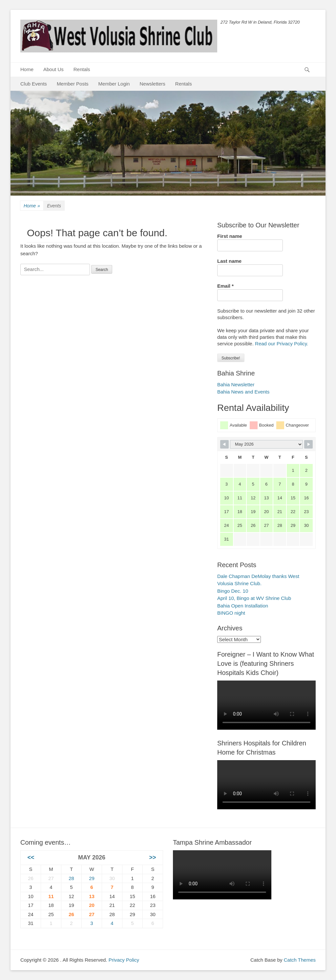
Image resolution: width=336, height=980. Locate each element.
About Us (53, 69)
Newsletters (152, 84)
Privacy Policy (124, 960)
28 (71, 878)
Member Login (114, 84)
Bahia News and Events (243, 392)
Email (225, 286)
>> (152, 857)
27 (92, 914)
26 (71, 914)
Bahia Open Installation (243, 606)
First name (230, 236)
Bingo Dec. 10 (233, 591)
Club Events (34, 84)
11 (51, 896)
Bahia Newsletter (236, 384)
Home (27, 69)
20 (92, 905)
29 (92, 878)
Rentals (82, 69)
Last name (229, 261)
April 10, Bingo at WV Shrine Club (254, 598)
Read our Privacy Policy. (282, 344)
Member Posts (73, 84)
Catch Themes (300, 960)
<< (31, 857)
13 (92, 896)
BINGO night (231, 613)
